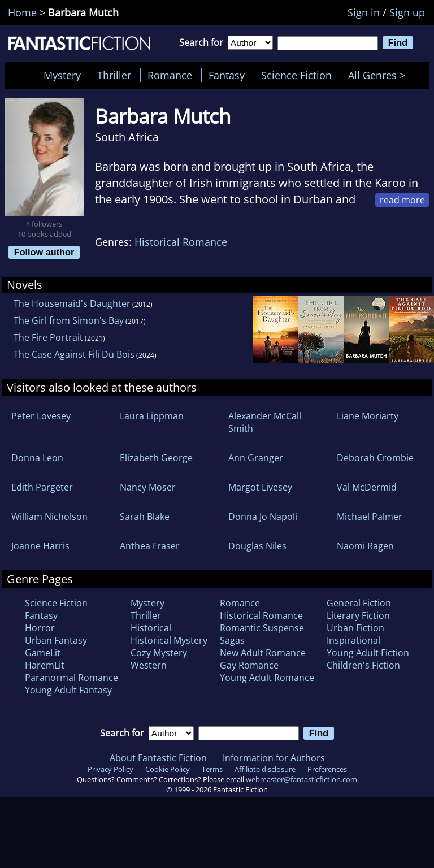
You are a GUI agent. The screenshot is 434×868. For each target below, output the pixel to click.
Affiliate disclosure (265, 769)
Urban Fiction (355, 628)
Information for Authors (274, 758)
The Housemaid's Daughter (72, 303)
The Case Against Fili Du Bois (74, 354)
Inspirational (353, 640)
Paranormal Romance (71, 678)
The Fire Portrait (48, 337)
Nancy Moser (148, 487)
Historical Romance (181, 242)
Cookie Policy (168, 769)
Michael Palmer (370, 517)
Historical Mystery (169, 640)
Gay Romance (249, 665)
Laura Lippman (152, 416)
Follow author (44, 252)
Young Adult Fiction (368, 653)
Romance (170, 75)
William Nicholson (49, 517)
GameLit (43, 653)
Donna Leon (37, 458)
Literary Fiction (358, 615)
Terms (212, 769)
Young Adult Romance (267, 678)
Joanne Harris (40, 546)
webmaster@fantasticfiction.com (301, 779)
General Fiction (359, 603)
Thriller (114, 75)
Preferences (327, 769)
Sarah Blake (145, 517)
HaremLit (45, 665)
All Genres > (379, 75)
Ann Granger (256, 458)
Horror (40, 628)
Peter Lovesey (41, 416)
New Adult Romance (263, 653)
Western (149, 665)
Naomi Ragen (365, 546)
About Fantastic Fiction (158, 758)
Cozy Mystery (159, 653)
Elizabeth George (156, 458)
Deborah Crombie (375, 458)
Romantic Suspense (262, 628)
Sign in (364, 12)
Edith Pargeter (42, 487)
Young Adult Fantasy (68, 690)
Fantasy (227, 75)
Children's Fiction (363, 665)
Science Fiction (296, 75)
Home (22, 12)
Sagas (232, 640)
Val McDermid (367, 487)
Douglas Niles (257, 546)
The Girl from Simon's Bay (69, 320)
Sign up (407, 12)
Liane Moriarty (368, 416)
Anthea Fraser (150, 546)
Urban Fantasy (56, 640)
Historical (151, 628)
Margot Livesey (260, 487)
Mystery (62, 75)
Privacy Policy (110, 769)
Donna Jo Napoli (263, 517)
